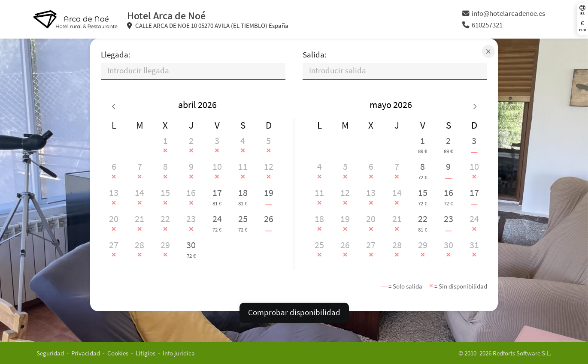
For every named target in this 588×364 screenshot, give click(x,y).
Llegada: (116, 55)
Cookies (118, 353)
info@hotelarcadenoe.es (504, 14)
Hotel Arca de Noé (166, 16)
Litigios (145, 353)
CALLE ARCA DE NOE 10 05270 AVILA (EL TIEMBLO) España (208, 26)
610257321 (482, 25)
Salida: (315, 55)
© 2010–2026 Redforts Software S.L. (505, 353)
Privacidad (86, 353)
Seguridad (50, 353)
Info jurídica (179, 353)
